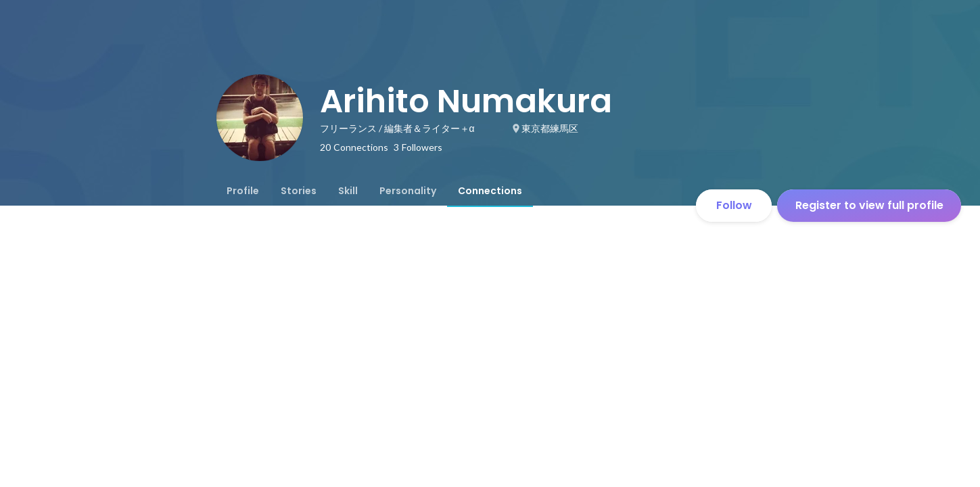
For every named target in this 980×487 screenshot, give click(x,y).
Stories (299, 191)
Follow (734, 205)
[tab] (243, 191)
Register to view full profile (869, 205)
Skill (348, 191)
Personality (408, 191)
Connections (490, 191)
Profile (243, 191)
